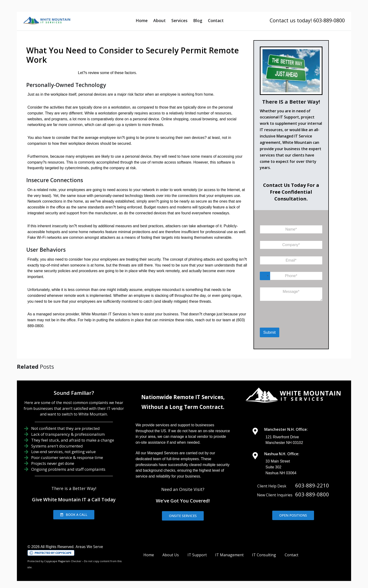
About (159, 20)
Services (179, 20)
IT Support (197, 555)
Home (142, 20)
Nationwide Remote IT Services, (183, 397)
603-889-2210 (312, 485)
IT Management (229, 555)
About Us (171, 555)
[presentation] (284, 321)
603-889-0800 (312, 494)
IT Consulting (264, 555)
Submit (270, 332)
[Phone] (291, 276)
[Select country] (265, 276)
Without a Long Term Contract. (183, 407)
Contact (216, 20)
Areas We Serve (89, 547)
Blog (198, 20)
